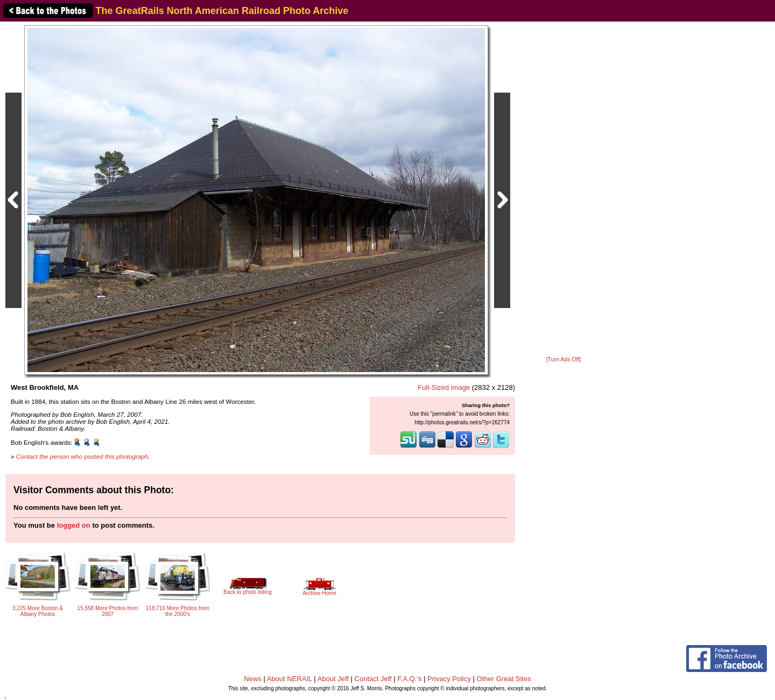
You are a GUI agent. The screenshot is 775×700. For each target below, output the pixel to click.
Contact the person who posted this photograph (82, 456)
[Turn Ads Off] (563, 359)
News (253, 679)
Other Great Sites (504, 679)
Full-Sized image (444, 387)
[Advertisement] (563, 190)
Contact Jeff (373, 679)
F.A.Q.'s (409, 679)
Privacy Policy (449, 679)
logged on (74, 525)
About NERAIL (290, 679)
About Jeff (333, 679)
